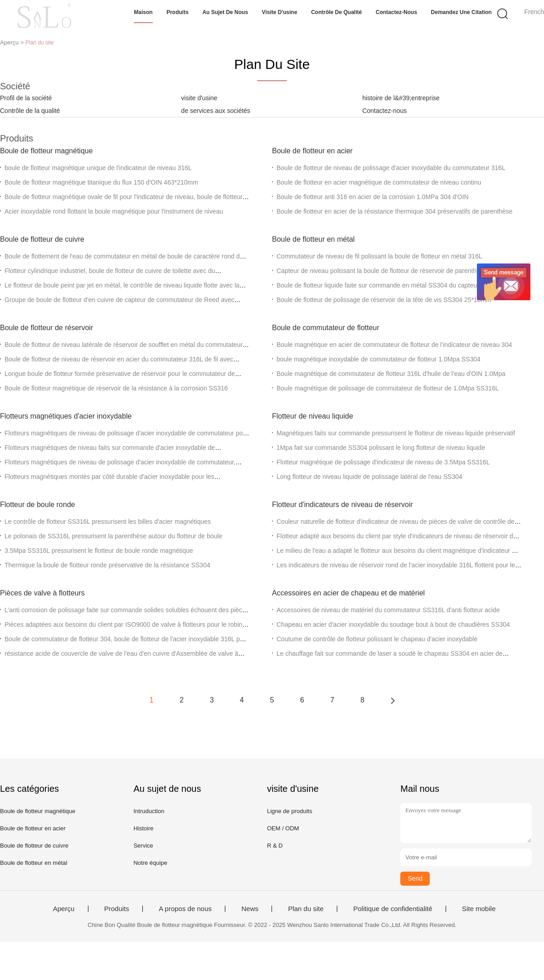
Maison (143, 12)
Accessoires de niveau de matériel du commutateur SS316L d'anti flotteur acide (388, 610)
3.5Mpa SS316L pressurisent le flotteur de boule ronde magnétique (99, 551)
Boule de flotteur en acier (312, 151)
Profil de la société (26, 98)
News (250, 909)
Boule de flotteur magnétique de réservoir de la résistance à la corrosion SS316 (116, 388)
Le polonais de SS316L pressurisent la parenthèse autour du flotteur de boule (113, 536)
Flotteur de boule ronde (37, 505)
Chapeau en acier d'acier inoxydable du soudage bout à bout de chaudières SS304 (393, 624)
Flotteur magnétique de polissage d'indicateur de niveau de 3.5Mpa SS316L (383, 462)
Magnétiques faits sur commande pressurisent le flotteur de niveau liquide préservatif (396, 433)
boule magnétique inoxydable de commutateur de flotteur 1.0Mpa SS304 (379, 359)
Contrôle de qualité (336, 12)
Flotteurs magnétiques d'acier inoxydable (66, 416)
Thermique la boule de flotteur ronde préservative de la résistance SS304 (107, 565)
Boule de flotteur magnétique (46, 151)
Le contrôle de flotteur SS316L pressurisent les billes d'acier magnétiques (108, 522)
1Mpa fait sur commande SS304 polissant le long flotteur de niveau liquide (381, 448)
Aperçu (64, 909)
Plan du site (306, 909)
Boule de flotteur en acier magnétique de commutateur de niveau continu (379, 182)
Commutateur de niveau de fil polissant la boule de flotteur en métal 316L (379, 256)
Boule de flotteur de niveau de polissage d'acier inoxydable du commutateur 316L (391, 168)
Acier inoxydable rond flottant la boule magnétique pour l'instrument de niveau (114, 211)
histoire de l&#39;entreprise (401, 98)
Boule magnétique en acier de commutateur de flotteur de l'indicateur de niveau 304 (394, 345)
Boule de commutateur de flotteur (326, 328)
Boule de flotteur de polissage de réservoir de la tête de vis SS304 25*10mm (384, 300)
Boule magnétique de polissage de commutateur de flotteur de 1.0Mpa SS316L (388, 388)
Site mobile (479, 909)
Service (143, 846)
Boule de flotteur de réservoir (46, 328)
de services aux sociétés (216, 111)
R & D (275, 846)
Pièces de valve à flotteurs (42, 593)
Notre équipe (150, 863)
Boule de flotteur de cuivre (42, 239)
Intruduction (149, 811)
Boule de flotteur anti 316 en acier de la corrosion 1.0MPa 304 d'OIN (373, 197)
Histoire (143, 828)
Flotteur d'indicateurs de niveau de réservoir (342, 505)
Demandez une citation (461, 12)
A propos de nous (185, 909)
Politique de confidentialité (393, 909)
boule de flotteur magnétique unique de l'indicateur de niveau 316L (98, 168)
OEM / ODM (283, 828)
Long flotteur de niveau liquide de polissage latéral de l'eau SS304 (369, 477)
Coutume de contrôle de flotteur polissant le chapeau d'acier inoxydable (377, 639)
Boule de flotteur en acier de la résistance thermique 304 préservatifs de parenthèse (395, 211)
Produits (177, 12)
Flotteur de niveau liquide (313, 416)
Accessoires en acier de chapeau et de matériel (348, 593)
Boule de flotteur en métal (313, 239)
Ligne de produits (290, 811)
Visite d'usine (280, 12)
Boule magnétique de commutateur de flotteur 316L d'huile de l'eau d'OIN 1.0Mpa (391, 374)
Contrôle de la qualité (30, 111)
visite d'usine (199, 98)
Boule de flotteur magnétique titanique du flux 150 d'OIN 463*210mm (101, 182)
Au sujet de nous (225, 12)
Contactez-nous (396, 12)
